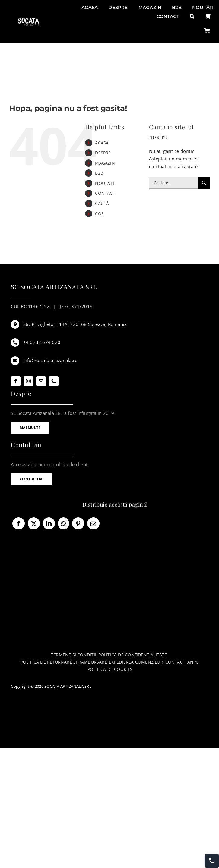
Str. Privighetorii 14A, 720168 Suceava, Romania (75, 324)
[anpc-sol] (110, 708)
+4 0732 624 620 (42, 342)
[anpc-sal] (110, 729)
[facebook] (16, 381)
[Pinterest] (78, 523)
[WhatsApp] (63, 523)
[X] (34, 523)
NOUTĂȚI (105, 183)
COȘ (99, 214)
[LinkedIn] (49, 523)
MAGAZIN (105, 163)
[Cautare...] (173, 183)
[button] (192, 16)
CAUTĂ (102, 203)
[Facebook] (18, 523)
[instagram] (28, 381)
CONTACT (105, 193)
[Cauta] (204, 183)
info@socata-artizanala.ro (51, 360)
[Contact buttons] (212, 861)
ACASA (102, 143)
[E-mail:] (93, 523)
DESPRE (103, 153)
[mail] (41, 381)
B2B (99, 173)
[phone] (54, 381)
